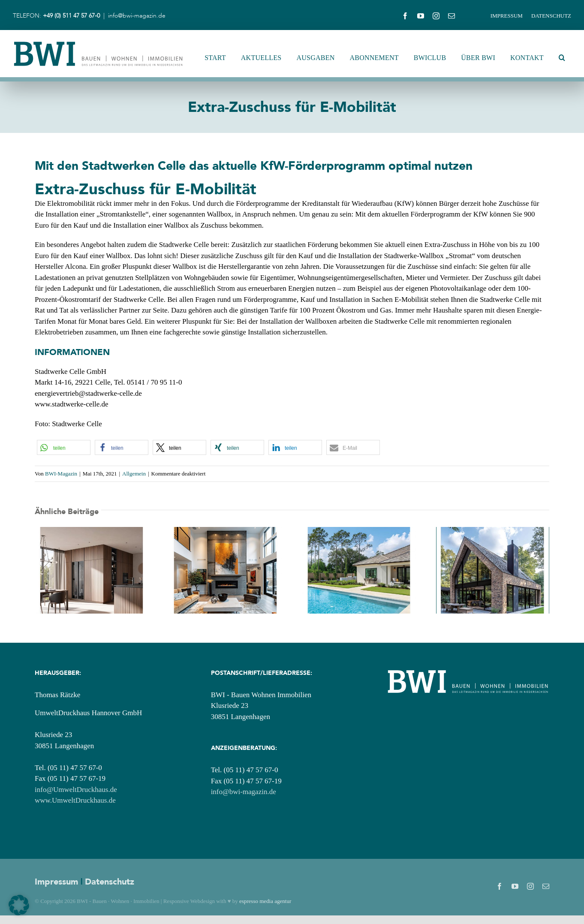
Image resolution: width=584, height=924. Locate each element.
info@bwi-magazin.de (137, 16)
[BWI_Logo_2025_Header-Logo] (98, 44)
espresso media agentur (265, 901)
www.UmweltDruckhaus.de (75, 800)
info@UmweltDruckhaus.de (76, 790)
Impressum (56, 882)
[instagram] (436, 16)
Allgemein (134, 474)
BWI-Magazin (61, 474)
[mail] (452, 16)
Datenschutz (110, 882)
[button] (562, 58)
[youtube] (421, 16)
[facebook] (405, 16)
